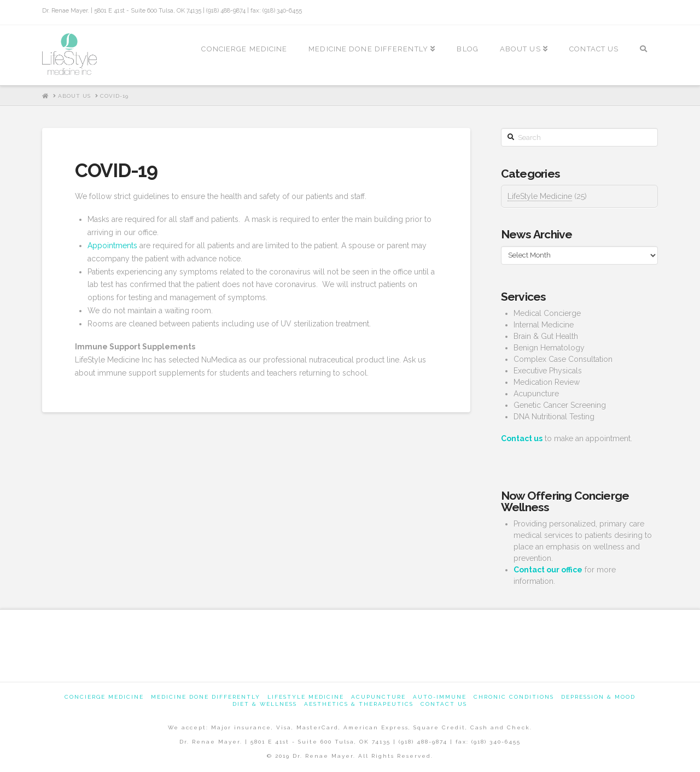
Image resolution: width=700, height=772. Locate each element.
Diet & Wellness (265, 704)
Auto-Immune (440, 697)
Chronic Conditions (514, 697)
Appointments (112, 245)
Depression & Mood (598, 697)
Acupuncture (378, 697)
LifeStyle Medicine (540, 196)
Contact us (444, 704)
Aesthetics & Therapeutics (359, 704)
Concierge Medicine (104, 697)
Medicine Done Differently (206, 697)
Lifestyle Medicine (306, 697)
